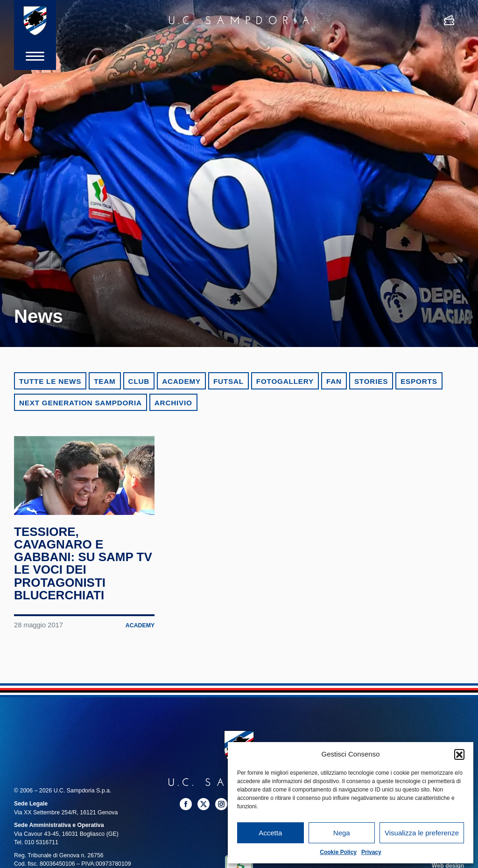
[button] (459, 754)
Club (139, 381)
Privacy (371, 852)
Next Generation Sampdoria (81, 403)
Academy (181, 381)
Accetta (270, 833)
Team (105, 381)
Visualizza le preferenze (422, 833)
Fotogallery (285, 381)
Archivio (173, 403)
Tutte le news (50, 381)
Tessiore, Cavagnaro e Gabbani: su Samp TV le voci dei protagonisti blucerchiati (83, 564)
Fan (334, 381)
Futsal (228, 381)
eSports (419, 381)
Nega (342, 833)
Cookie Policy (338, 852)
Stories (371, 381)
